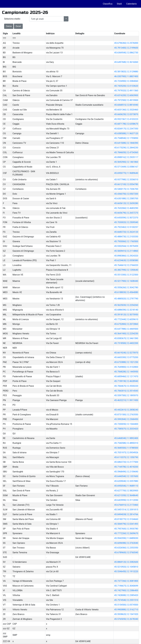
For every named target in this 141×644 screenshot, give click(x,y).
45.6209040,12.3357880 (126, 481)
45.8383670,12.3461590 (126, 338)
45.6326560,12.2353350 (126, 548)
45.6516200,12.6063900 (126, 95)
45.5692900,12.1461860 (126, 162)
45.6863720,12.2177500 (126, 462)
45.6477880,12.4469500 (126, 329)
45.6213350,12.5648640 (126, 495)
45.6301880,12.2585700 (126, 199)
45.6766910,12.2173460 (126, 505)
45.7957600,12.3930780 (126, 529)
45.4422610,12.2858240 (126, 410)
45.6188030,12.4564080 (126, 292)
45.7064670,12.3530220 (126, 386)
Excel (18, 26)
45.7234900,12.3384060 (126, 81)
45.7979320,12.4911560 (126, 91)
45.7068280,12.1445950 (126, 372)
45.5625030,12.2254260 (126, 305)
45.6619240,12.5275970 (126, 353)
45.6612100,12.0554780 (126, 184)
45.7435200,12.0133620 (126, 86)
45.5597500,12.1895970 (126, 395)
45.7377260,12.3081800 (126, 581)
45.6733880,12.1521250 (126, 362)
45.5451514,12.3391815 (126, 510)
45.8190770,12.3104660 (126, 519)
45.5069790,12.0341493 (126, 524)
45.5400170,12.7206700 (126, 189)
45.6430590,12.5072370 (126, 218)
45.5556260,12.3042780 (126, 287)
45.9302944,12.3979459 (126, 246)
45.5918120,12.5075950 (126, 315)
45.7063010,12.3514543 (126, 391)
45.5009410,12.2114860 (126, 251)
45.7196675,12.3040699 (126, 586)
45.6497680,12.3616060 (126, 62)
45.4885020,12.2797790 (126, 299)
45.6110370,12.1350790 (126, 457)
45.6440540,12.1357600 (126, 476)
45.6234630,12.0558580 (126, 260)
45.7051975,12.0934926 (126, 453)
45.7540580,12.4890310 (126, 443)
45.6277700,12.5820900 (126, 491)
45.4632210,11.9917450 (126, 400)
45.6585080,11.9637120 (126, 133)
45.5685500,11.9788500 (126, 448)
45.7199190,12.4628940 (126, 381)
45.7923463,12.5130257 (126, 227)
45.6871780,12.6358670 (126, 124)
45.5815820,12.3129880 (126, 72)
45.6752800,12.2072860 (126, 324)
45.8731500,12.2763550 (126, 415)
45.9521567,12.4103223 (126, 119)
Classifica (108, 4)
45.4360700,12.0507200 (126, 194)
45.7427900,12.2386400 (126, 590)
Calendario (132, 4)
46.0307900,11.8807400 (126, 76)
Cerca (9, 26)
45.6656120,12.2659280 (126, 203)
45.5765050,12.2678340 (126, 619)
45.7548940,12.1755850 (126, 138)
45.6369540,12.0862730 (126, 53)
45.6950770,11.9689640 (126, 173)
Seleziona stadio (12, 19)
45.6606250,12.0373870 (126, 114)
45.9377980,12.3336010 (126, 180)
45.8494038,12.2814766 (126, 514)
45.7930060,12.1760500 (126, 241)
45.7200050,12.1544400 (126, 424)
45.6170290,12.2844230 (126, 148)
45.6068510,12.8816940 (126, 105)
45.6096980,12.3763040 (126, 543)
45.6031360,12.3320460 (126, 110)
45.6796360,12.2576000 (126, 43)
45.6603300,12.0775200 (126, 357)
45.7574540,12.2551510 (126, 600)
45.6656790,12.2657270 (126, 213)
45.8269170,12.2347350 (126, 129)
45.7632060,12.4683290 (126, 208)
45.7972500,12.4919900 (126, 100)
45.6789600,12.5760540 (126, 552)
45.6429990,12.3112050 (126, 500)
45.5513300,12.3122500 (126, 275)
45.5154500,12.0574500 (126, 605)
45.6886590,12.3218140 (126, 310)
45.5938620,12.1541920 (126, 614)
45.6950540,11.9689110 (126, 486)
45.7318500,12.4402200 (126, 343)
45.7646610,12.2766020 (126, 265)
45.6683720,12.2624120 (126, 232)
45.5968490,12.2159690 (126, 472)
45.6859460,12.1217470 (126, 376)
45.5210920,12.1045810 (126, 567)
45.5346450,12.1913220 (126, 571)
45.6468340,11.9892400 (126, 438)
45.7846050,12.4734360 (126, 152)
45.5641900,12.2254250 (126, 334)
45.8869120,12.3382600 (126, 562)
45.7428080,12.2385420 (126, 595)
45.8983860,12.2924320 (126, 256)
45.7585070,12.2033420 (126, 429)
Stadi (119, 4)
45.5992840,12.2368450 (126, 419)
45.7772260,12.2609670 (126, 533)
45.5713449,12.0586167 (126, 167)
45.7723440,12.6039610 (126, 319)
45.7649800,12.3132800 (126, 367)
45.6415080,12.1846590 (126, 143)
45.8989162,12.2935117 (126, 157)
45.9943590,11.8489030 (126, 538)
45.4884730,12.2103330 (126, 237)
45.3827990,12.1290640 (126, 270)
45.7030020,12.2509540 (126, 222)
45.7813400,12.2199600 (126, 48)
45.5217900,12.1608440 (126, 281)
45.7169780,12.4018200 (126, 467)
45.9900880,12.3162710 (126, 610)
